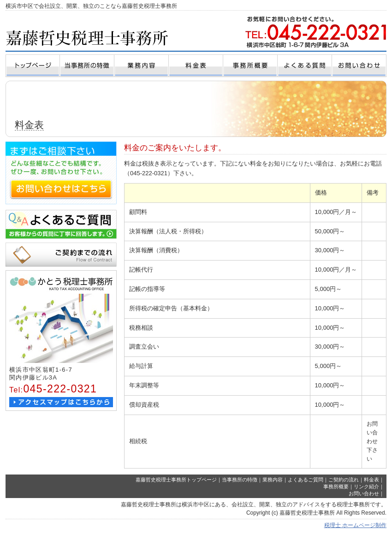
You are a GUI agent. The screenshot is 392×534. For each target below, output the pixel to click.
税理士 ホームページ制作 (355, 525)
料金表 (371, 480)
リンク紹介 (366, 487)
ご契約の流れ (344, 480)
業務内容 (273, 480)
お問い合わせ (364, 493)
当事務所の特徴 (240, 480)
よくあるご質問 (306, 480)
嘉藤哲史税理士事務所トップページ (176, 480)
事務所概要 (336, 487)
